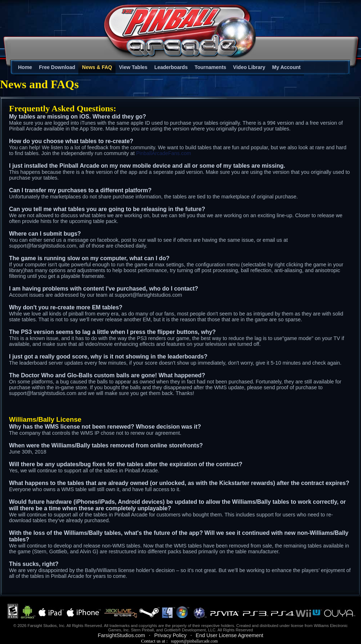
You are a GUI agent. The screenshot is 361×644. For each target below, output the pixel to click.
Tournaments (210, 67)
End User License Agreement (229, 635)
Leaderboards (171, 67)
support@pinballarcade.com (194, 641)
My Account (286, 67)
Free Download (57, 67)
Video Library (249, 67)
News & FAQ (97, 67)
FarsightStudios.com (121, 635)
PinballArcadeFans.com (164, 153)
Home (25, 67)
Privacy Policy (170, 635)
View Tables (133, 67)
